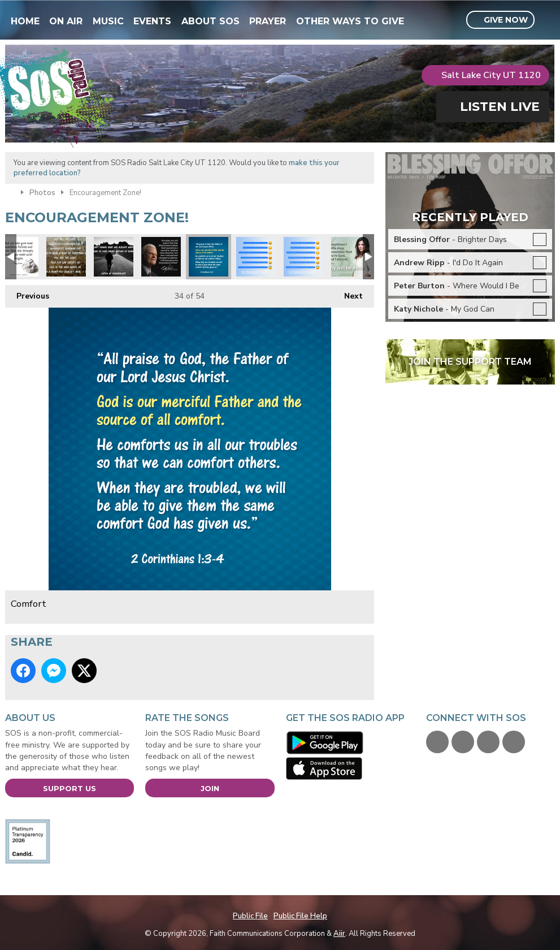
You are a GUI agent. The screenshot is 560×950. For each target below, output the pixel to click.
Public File (250, 916)
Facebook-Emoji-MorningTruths (303, 257)
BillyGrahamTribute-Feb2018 (161, 257)
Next (348, 293)
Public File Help (300, 916)
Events (152, 21)
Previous (27, 293)
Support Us (70, 788)
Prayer (268, 21)
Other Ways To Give (350, 21)
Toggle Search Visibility (548, 20)
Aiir (339, 934)
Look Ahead (114, 257)
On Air (66, 21)
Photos (42, 193)
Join (210, 788)
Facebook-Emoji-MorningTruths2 (256, 257)
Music (108, 21)
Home (25, 21)
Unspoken (66, 257)
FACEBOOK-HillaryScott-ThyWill (351, 257)
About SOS (210, 21)
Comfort (209, 257)
